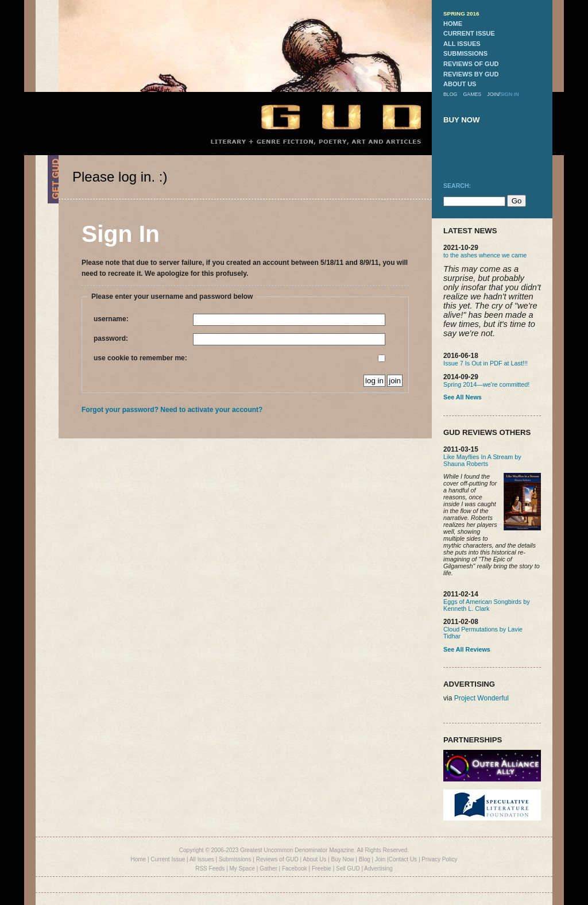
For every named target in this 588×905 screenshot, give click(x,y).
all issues (462, 44)
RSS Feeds (210, 869)
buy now (462, 120)
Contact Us (403, 859)
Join (380, 859)
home (453, 24)
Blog (365, 859)
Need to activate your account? (211, 410)
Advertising (378, 869)
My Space (242, 869)
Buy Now (343, 859)
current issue (469, 33)
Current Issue (168, 859)
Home (138, 859)
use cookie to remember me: (239, 358)
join (493, 94)
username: (239, 320)
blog (450, 94)
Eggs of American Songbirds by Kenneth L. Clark (487, 605)
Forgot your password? (120, 410)
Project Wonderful (481, 698)
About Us (314, 859)
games (472, 94)
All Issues (202, 859)
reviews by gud (471, 74)
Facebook (295, 869)
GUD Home (331, 116)
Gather (268, 869)
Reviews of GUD (277, 859)
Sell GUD (348, 869)
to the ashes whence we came (485, 255)
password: (239, 339)
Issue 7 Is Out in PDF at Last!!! (486, 363)
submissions (465, 53)
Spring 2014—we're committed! (486, 384)
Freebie (322, 869)
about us (460, 84)
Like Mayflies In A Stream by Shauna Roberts (482, 460)
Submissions (235, 859)
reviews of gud (471, 64)
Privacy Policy (439, 859)
